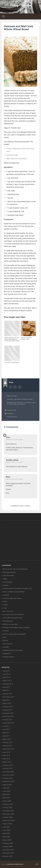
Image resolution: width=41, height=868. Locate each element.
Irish (25, 402)
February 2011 (8, 742)
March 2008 (7, 840)
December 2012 (9, 697)
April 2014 (7, 677)
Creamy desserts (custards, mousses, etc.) (18, 588)
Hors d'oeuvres (8, 611)
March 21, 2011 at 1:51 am (14, 462)
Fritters (5, 605)
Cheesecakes (8, 582)
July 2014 (6, 671)
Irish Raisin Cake (12, 155)
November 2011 (9, 716)
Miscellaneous (8, 621)
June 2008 (7, 830)
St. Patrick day (12, 404)
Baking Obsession (20, 5)
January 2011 (8, 746)
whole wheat (21, 404)
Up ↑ (38, 864)
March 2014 (7, 681)
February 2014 (8, 684)
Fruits (5, 608)
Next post (10, 413)
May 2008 (6, 833)
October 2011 (8, 720)
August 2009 (7, 785)
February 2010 (8, 765)
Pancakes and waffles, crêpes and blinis (16, 627)
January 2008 (8, 846)
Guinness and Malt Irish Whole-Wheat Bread (19, 28)
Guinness (20, 402)
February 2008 (8, 843)
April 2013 (7, 690)
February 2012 (8, 707)
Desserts (10, 399)
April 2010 (7, 759)
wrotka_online (12, 460)
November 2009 (9, 775)
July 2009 (6, 788)
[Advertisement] (22, 373)
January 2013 (8, 694)
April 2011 (7, 736)
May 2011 (6, 733)
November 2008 (9, 814)
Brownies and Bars (9, 572)
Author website (15, 387)
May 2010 (6, 755)
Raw (5, 637)
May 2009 (6, 794)
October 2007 (8, 856)
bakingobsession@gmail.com (20, 387)
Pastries (6, 631)
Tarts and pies (8, 644)
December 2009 (9, 772)
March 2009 (7, 801)
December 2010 (9, 749)
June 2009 (7, 791)
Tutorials (6, 647)
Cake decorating (8, 575)
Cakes (5, 579)
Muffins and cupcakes (10, 624)
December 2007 (9, 850)
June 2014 (7, 674)
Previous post (12, 410)
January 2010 (8, 768)
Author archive (11, 387)
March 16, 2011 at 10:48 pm (14, 479)
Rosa (8, 477)
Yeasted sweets (8, 657)
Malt (29, 402)
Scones (6, 641)
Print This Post (12, 417)
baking (9, 402)
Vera (8, 437)
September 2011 (9, 723)
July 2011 (6, 726)
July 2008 (6, 827)
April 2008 (7, 837)
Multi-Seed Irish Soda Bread (16, 159)
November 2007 (9, 853)
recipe (33, 402)
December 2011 (9, 713)
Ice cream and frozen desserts (13, 614)
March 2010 (7, 762)
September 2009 (9, 781)
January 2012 (8, 710)
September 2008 (9, 820)
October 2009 (8, 778)
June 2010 (7, 752)
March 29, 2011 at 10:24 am (14, 440)
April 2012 (7, 700)
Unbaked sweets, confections (13, 650)
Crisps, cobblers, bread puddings (14, 592)
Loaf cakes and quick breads (23, 399)
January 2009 (8, 807)
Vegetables (7, 654)
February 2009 (8, 804)
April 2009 (7, 798)
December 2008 (9, 811)
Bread (14, 402)
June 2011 (7, 729)
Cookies (6, 585)
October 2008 (8, 817)
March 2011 (7, 739)
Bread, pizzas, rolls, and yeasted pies (15, 569)
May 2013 (6, 687)
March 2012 (7, 703)
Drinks (5, 601)
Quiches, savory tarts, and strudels (15, 634)
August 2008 (7, 824)
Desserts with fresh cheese (12, 598)
